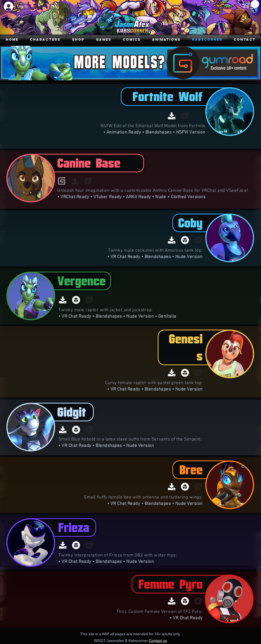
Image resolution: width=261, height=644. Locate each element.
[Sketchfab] (185, 240)
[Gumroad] (62, 181)
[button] (251, 4)
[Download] (172, 116)
